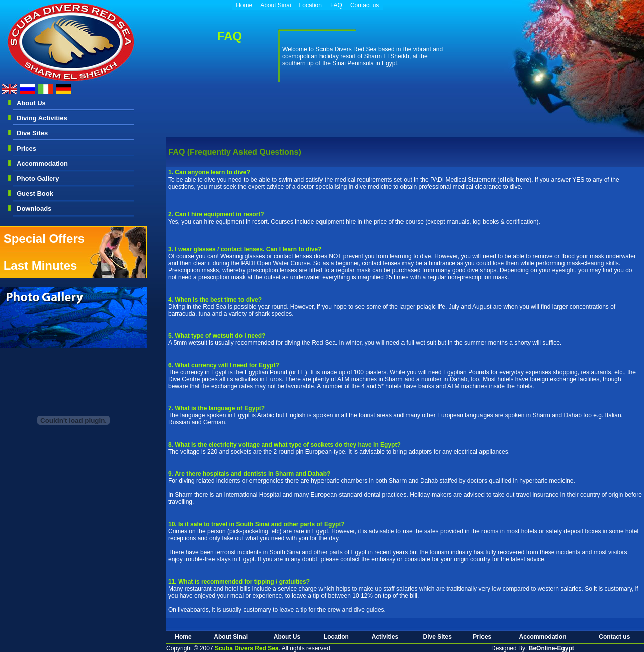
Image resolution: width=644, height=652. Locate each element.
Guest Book (35, 194)
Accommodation (42, 163)
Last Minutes (41, 266)
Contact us (365, 5)
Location (311, 5)
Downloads (34, 209)
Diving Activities (42, 118)
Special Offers (44, 238)
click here (514, 179)
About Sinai (275, 5)
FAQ (336, 5)
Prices (26, 148)
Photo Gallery (38, 178)
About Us (31, 103)
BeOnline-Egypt (551, 648)
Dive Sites (32, 133)
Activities (385, 637)
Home (244, 5)
